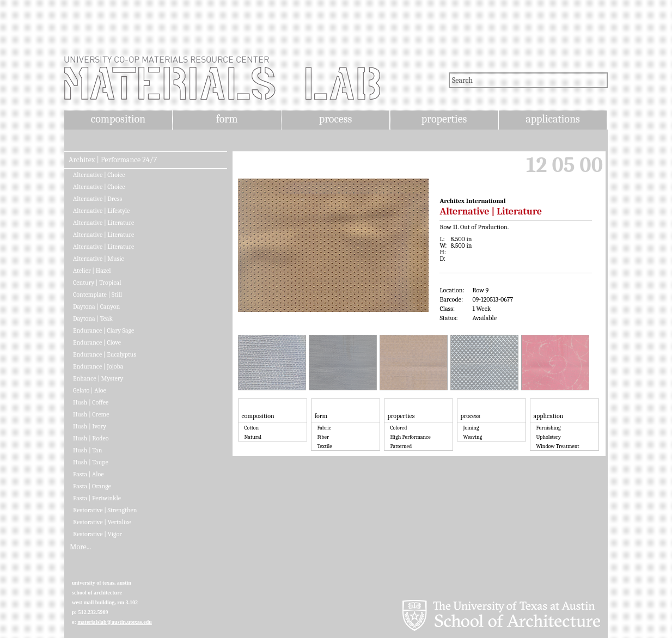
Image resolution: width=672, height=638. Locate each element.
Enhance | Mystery (98, 378)
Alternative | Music (99, 259)
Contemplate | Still (97, 295)
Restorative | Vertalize (102, 522)
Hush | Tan (87, 450)
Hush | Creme (91, 414)
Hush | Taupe (91, 462)
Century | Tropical (97, 283)
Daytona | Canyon (96, 306)
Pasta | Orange (92, 486)
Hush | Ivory (90, 426)
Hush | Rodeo (91, 438)
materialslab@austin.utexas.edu (115, 622)
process (336, 119)
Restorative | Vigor (97, 534)
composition (118, 119)
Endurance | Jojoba (98, 366)
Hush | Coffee (91, 402)
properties (444, 119)
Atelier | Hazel (92, 271)
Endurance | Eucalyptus (105, 354)
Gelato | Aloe (90, 390)
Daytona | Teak (93, 318)
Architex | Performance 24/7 (113, 160)
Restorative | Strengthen (105, 510)
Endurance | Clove (97, 342)
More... (80, 547)
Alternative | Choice (99, 175)
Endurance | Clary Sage (103, 330)
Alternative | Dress (97, 199)
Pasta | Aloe (88, 474)
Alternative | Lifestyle (101, 211)
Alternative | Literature (103, 223)
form (227, 119)
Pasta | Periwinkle (97, 498)
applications (553, 119)
